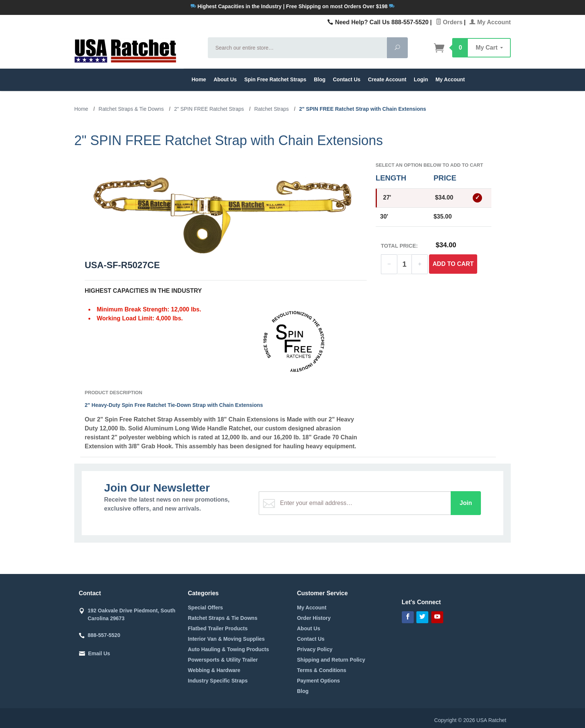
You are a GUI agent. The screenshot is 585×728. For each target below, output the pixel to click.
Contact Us (347, 79)
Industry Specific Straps (218, 681)
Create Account (387, 79)
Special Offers (206, 608)
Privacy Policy (315, 649)
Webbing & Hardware (214, 670)
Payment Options (318, 681)
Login (421, 79)
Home (199, 79)
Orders (449, 22)
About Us (225, 79)
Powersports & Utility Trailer (223, 660)
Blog (320, 79)
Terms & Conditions (322, 670)
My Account (490, 22)
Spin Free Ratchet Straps (276, 79)
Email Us (99, 653)
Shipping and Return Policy (331, 660)
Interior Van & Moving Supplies (226, 639)
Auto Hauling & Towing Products (229, 649)
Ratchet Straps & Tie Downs (223, 618)
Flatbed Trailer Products (218, 628)
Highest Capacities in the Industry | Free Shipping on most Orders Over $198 (292, 6)
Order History (314, 618)
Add (453, 264)
